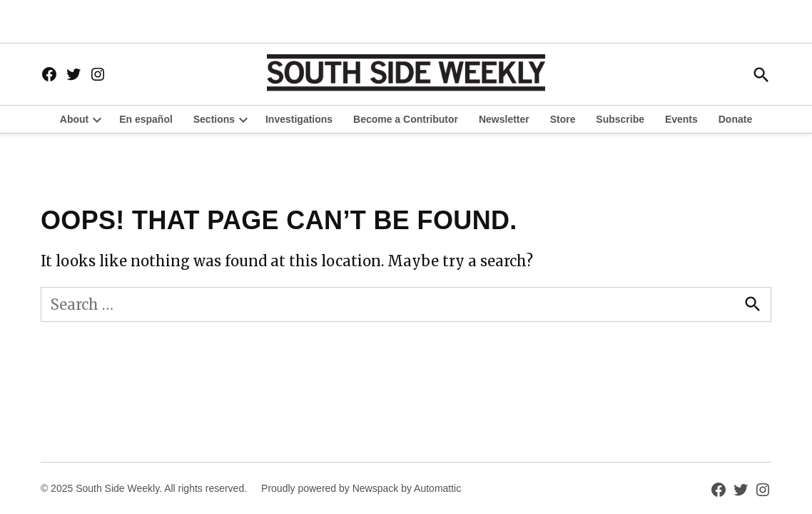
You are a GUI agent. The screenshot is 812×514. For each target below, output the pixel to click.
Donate (735, 119)
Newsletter (504, 119)
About (74, 119)
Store (563, 119)
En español (146, 119)
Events (681, 119)
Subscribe (620, 119)
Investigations (299, 119)
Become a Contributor (406, 119)
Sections (214, 119)
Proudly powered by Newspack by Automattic (361, 488)
